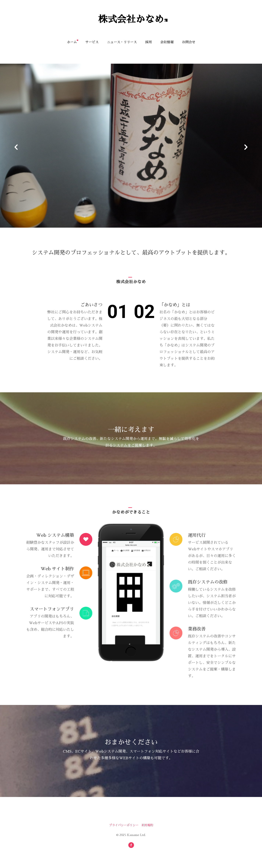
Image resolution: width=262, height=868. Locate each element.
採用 (149, 42)
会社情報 (167, 42)
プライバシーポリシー (124, 825)
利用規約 (147, 825)
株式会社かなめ (131, 19)
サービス (92, 42)
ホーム (72, 42)
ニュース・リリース (122, 42)
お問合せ (189, 42)
